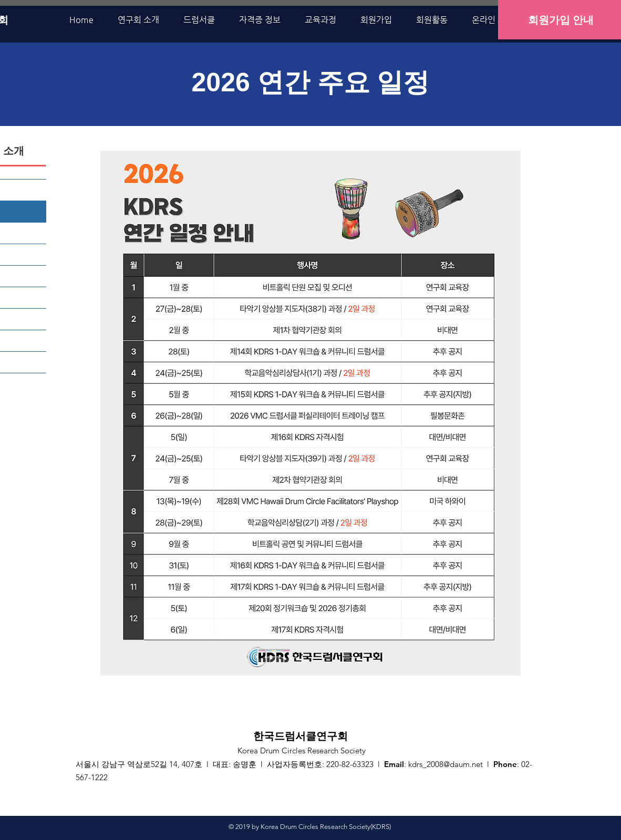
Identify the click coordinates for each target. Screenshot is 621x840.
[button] (138, 20)
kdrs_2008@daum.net (446, 764)
